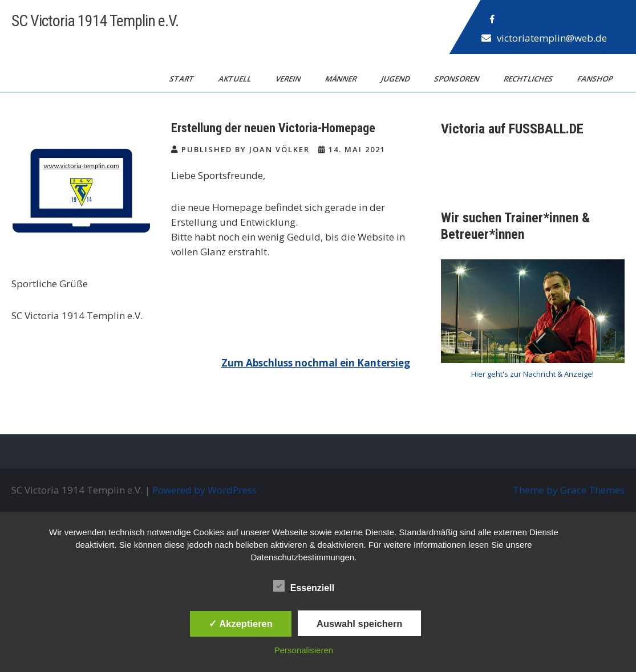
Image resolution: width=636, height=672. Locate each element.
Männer (342, 79)
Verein (289, 79)
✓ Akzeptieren (241, 624)
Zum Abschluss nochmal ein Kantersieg (316, 363)
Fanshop (596, 79)
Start (183, 79)
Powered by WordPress (204, 490)
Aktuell (236, 79)
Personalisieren (304, 650)
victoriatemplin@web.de (552, 38)
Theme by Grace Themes (569, 490)
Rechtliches (529, 79)
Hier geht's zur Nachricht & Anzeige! (532, 374)
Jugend (396, 79)
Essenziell (304, 586)
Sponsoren (457, 79)
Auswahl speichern (359, 624)
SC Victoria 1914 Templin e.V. (95, 21)
